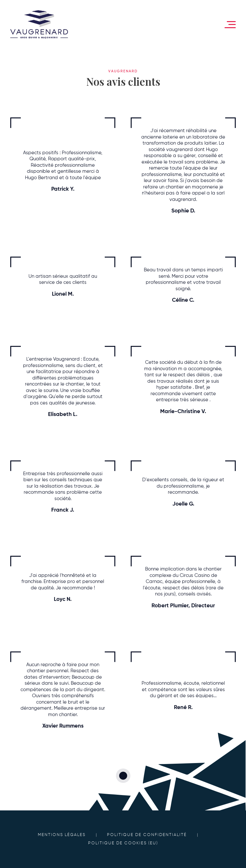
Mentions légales (62, 835)
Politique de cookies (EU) (123, 843)
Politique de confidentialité (147, 835)
